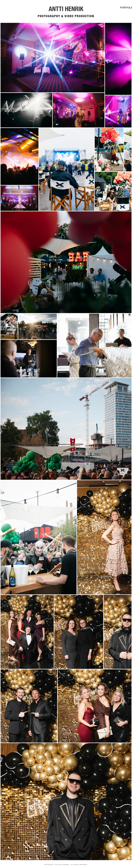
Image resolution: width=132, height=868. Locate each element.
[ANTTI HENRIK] (66, 9)
